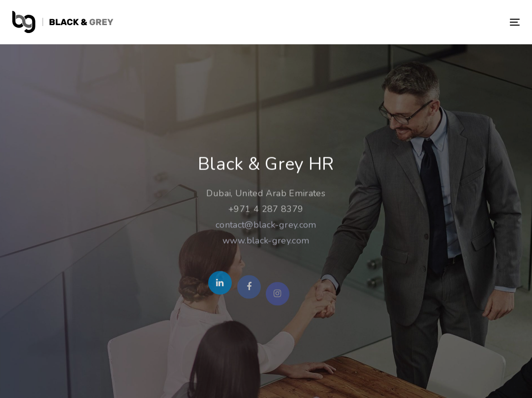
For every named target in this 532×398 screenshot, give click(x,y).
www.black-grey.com (266, 241)
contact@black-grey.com (266, 226)
